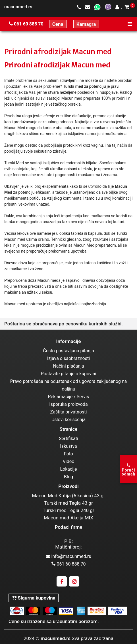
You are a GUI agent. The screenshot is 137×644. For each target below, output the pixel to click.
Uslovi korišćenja (68, 420)
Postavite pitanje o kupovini (69, 374)
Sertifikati (68, 439)
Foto (68, 454)
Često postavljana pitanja (68, 351)
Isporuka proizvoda (68, 404)
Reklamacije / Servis (68, 397)
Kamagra (86, 24)
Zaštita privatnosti (69, 412)
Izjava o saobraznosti (68, 358)
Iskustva (68, 446)
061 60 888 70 (26, 24)
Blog (68, 477)
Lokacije (68, 469)
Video (69, 461)
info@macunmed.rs (69, 556)
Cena (58, 24)
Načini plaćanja (68, 366)
